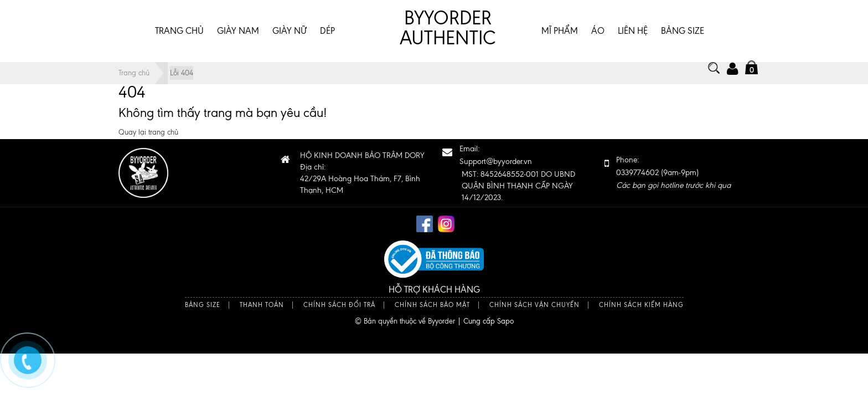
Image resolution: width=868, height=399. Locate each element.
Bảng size (203, 305)
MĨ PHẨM (560, 31)
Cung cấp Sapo (489, 321)
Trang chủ (179, 31)
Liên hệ (633, 31)
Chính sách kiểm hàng (641, 305)
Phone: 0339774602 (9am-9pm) (673, 173)
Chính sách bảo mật (432, 305)
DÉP (327, 31)
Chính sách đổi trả (339, 305)
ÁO (598, 31)
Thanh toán (262, 305)
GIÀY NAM (238, 31)
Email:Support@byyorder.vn (496, 155)
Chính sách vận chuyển (534, 305)
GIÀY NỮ (290, 31)
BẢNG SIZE (683, 31)
